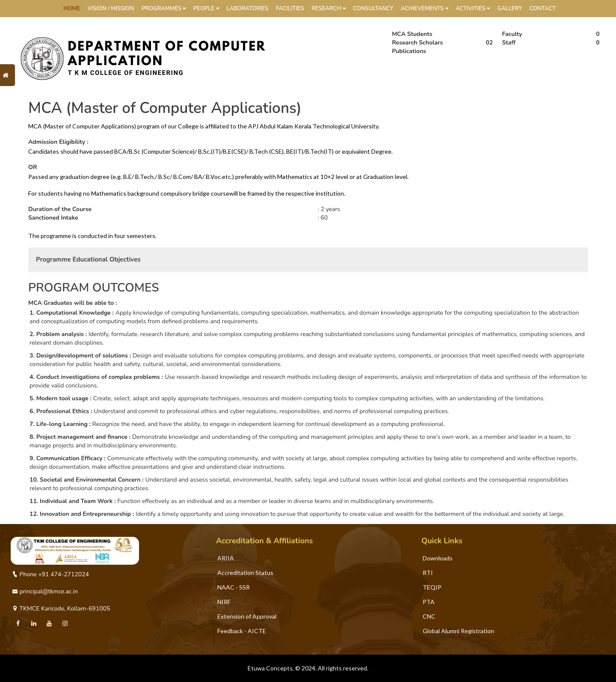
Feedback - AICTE (242, 631)
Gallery (509, 9)
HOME (72, 9)
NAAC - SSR (234, 587)
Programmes (164, 9)
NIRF (224, 602)
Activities (473, 9)
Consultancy (373, 9)
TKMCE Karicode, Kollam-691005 (61, 609)
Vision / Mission (111, 9)
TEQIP (432, 587)
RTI (428, 573)
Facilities (290, 9)
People (206, 9)
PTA (429, 602)
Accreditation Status (245, 573)
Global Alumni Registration (458, 631)
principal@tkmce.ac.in (45, 591)
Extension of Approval (247, 616)
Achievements (425, 9)
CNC (429, 616)
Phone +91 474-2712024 (50, 574)
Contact (543, 9)
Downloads (438, 558)
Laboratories (247, 9)
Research (328, 9)
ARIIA (226, 558)
